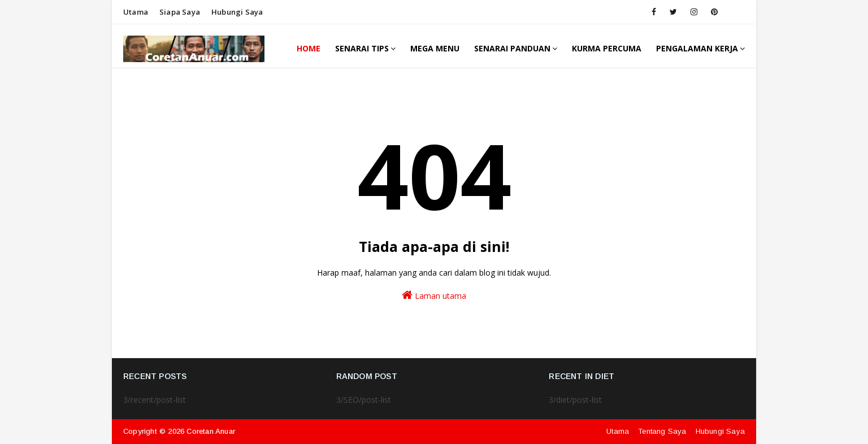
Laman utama (434, 295)
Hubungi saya (237, 12)
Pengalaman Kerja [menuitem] (697, 48)
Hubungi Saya (720, 431)
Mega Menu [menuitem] (435, 48)
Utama (136, 12)
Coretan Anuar (211, 431)
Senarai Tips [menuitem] (362, 48)
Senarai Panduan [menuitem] (512, 48)
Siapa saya (180, 12)
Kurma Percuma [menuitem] (607, 48)
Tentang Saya (662, 431)
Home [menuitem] (309, 48)
